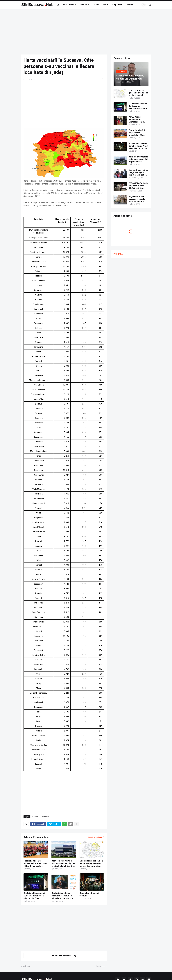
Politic (96, 5)
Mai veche (101, 966)
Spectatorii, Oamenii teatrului (89, 894)
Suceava (35, 817)
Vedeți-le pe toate (95, 837)
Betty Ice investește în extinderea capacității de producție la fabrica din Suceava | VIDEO (63, 864)
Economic (84, 5)
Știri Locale (69, 5)
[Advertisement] (86, 32)
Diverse (129, 5)
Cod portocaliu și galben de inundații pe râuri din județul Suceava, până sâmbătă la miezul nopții (91, 864)
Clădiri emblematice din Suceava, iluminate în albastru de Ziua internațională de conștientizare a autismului (35, 896)
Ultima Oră (45, 817)
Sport (105, 5)
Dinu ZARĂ (118, 254)
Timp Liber (117, 5)
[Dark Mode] (144, 5)
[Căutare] (149, 5)
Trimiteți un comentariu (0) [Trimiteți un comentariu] (64, 956)
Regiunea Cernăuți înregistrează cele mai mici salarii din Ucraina (137, 199)
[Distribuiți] (102, 80)
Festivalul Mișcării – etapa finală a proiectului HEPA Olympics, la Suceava (35, 864)
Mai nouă (26, 966)
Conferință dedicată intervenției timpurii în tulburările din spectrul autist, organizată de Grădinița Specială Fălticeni (62, 896)
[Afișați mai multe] (77, 824)
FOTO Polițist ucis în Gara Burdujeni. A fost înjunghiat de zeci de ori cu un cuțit (138, 146)
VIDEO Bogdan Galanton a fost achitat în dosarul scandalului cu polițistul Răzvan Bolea (136, 119)
